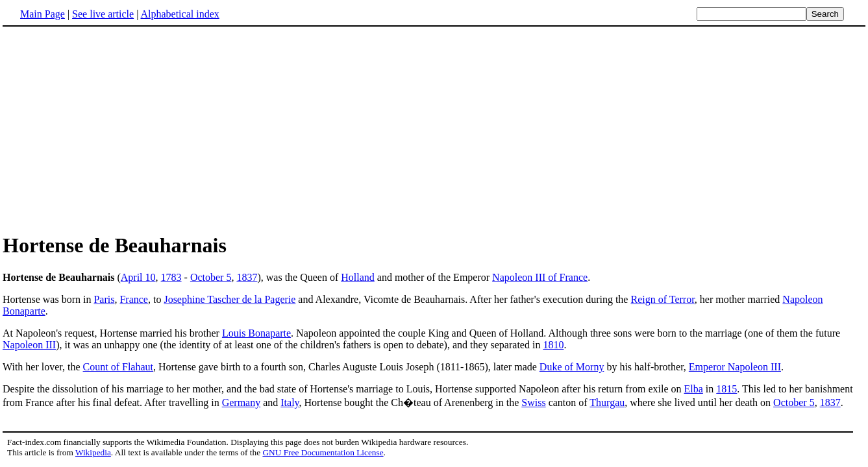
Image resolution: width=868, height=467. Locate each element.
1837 (247, 277)
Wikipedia (93, 452)
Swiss (533, 402)
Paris (104, 299)
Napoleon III (29, 345)
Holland (358, 277)
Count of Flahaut (118, 367)
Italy (290, 402)
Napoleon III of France (540, 277)
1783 (171, 277)
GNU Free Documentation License (323, 452)
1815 (726, 389)
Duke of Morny (572, 367)
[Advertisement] (434, 129)
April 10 (138, 277)
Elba (694, 389)
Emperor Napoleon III (735, 367)
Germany (242, 402)
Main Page (43, 14)
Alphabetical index (180, 14)
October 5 (211, 277)
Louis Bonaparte (256, 333)
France (134, 299)
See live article (103, 14)
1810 (553, 345)
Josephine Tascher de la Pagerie (229, 299)
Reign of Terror (662, 299)
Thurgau (607, 402)
